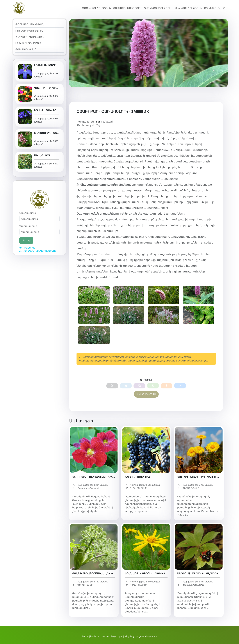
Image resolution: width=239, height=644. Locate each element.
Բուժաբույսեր (215, 8)
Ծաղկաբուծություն (158, 8)
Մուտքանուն (28, 213)
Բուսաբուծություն (127, 8)
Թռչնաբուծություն (96, 8)
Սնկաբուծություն (188, 8)
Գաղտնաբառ (28, 226)
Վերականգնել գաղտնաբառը (38, 251)
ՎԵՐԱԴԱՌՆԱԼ (146, 395)
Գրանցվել (27, 248)
